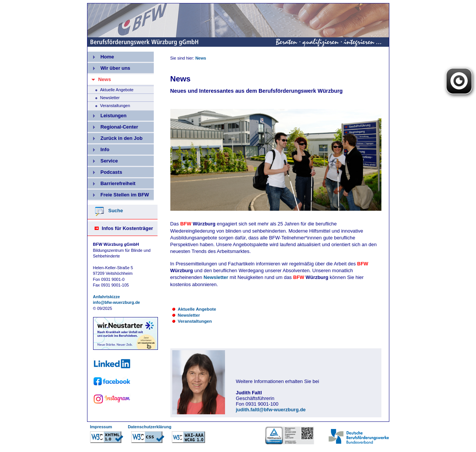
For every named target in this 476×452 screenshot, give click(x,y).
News (201, 58)
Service (103, 160)
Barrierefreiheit (112, 182)
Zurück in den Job (115, 137)
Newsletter (104, 97)
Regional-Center (113, 126)
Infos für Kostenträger (127, 228)
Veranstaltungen (109, 105)
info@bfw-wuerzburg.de (117, 302)
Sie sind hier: (183, 58)
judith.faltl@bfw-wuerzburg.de (271, 410)
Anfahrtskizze (107, 297)
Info (99, 148)
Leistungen (107, 114)
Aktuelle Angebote (111, 89)
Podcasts (105, 171)
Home (101, 56)
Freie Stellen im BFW (118, 194)
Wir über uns (109, 67)
